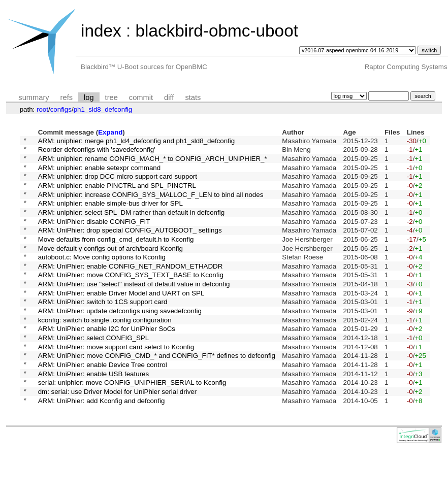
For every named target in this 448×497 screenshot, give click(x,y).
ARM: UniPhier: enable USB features (94, 414)
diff (169, 97)
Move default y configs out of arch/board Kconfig (110, 267)
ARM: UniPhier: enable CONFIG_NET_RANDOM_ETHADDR (131, 288)
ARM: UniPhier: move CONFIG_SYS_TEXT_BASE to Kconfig (131, 299)
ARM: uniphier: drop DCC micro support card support (118, 184)
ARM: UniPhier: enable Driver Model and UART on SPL (121, 320)
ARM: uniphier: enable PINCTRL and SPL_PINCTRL (117, 194)
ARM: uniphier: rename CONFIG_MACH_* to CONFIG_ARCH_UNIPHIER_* (153, 162)
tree (111, 97)
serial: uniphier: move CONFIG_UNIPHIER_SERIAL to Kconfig (132, 425)
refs (67, 97)
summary (34, 97)
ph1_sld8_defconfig (103, 109)
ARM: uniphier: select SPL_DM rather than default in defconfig (131, 225)
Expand (110, 132)
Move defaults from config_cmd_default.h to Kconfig (116, 257)
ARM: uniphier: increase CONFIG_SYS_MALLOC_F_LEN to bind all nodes (151, 204)
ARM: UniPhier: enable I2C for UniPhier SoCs (107, 362)
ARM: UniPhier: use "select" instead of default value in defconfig (134, 309)
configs (61, 109)
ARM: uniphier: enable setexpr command (100, 173)
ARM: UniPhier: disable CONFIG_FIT (94, 236)
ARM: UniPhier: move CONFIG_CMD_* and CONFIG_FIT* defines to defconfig (157, 393)
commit (141, 97)
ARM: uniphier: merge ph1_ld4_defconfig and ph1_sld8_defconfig (137, 141)
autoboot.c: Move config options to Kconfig (102, 278)
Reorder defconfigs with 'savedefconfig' (97, 152)
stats (193, 97)
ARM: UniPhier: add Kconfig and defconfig (102, 445)
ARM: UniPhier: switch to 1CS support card (103, 330)
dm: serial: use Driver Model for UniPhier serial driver (118, 435)
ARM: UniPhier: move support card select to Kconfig (116, 383)
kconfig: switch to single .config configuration (105, 351)
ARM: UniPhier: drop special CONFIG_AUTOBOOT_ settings (130, 246)
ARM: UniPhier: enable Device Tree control (103, 404)
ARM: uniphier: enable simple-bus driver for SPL (110, 215)
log (89, 97)
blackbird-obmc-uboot (216, 31)
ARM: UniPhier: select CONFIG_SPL (94, 372)
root (42, 109)
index (101, 31)
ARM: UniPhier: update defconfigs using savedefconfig (120, 341)
